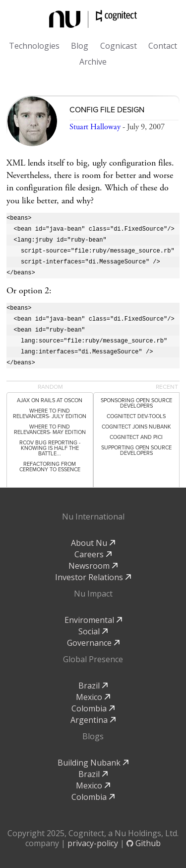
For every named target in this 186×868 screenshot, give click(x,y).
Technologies (34, 46)
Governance (93, 643)
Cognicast (119, 46)
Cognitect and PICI (136, 437)
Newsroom (93, 566)
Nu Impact (93, 594)
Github (144, 843)
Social (93, 631)
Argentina (93, 720)
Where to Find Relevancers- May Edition (50, 430)
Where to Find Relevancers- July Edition (50, 414)
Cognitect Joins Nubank (136, 427)
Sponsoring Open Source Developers (136, 403)
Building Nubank (93, 763)
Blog (80, 46)
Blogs (93, 736)
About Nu (93, 543)
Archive (93, 62)
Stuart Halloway (95, 127)
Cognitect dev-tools (136, 416)
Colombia (93, 708)
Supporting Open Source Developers (136, 450)
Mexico (93, 697)
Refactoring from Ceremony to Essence (50, 467)
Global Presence (93, 659)
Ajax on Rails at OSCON (50, 400)
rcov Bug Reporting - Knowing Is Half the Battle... (50, 448)
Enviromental (93, 620)
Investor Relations (93, 577)
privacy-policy (93, 843)
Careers (93, 554)
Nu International (93, 517)
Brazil (93, 686)
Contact (163, 46)
